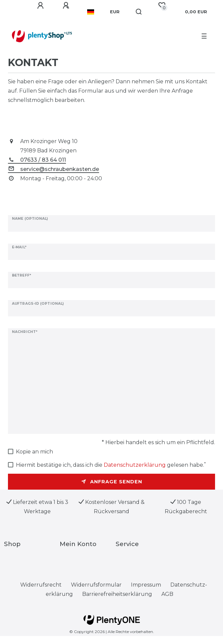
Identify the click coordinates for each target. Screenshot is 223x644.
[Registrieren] (67, 6)
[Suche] (139, 12)
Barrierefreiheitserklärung (117, 594)
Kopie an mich (34, 452)
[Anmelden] (41, 6)
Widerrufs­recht (41, 585)
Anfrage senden (112, 482)
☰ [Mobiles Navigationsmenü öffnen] (204, 36)
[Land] (91, 12)
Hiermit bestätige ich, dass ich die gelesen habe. (111, 464)
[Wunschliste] (162, 5)
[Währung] (115, 12)
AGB (167, 594)
